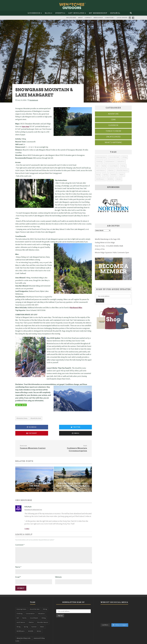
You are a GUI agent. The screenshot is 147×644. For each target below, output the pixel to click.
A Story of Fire (100, 249)
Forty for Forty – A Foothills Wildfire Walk (109, 246)
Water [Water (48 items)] (122, 175)
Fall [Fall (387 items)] (97, 166)
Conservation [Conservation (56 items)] (110, 162)
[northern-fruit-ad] (113, 219)
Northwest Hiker (76, 310)
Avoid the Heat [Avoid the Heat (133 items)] (114, 157)
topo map (25, 126)
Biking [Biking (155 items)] (125, 157)
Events (60, 13)
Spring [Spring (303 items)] (106, 175)
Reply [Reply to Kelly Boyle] (28, 525)
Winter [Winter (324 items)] (119, 179)
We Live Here (71, 18)
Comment (20, 542)
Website (58, 576)
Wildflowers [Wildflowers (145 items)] (100, 179)
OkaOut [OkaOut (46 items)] (111, 170)
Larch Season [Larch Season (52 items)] (101, 170)
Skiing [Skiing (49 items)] (98, 175)
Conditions (109, 18)
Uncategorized (113, 137)
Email (18, 576)
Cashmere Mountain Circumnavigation (71, 445)
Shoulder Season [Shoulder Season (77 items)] (122, 170)
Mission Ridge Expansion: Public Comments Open (112, 253)
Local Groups (122, 18)
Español (115, 13)
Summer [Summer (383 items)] (114, 175)
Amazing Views (22, 421)
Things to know (113, 131)
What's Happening (113, 143)
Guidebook (34, 13)
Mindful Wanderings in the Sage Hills (108, 239)
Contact (88, 18)
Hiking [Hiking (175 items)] (123, 166)
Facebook (133, 18)
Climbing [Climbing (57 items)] (99, 162)
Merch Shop (98, 18)
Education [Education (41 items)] (121, 162)
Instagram (130, 18)
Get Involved (76, 13)
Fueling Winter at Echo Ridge (105, 243)
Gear (113, 120)
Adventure (113, 114)
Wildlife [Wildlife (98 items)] (110, 179)
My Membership (98, 13)
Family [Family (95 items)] (104, 166)
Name (18, 566)
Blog (48, 13)
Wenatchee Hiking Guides (24, 637)
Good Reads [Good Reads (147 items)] (114, 166)
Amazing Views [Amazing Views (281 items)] (101, 157)
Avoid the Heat (36, 421)
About (80, 18)
